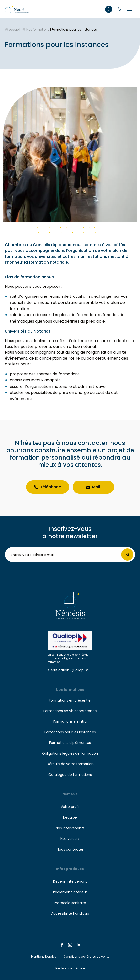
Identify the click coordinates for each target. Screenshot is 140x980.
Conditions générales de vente (86, 957)
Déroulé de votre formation (70, 764)
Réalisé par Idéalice (70, 968)
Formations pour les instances (70, 732)
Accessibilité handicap (70, 913)
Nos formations (70, 690)
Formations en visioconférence (70, 711)
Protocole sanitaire (70, 903)
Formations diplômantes (70, 743)
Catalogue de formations (70, 775)
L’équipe (70, 817)
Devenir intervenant (70, 881)
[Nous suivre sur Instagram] (70, 945)
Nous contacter (70, 849)
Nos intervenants (70, 828)
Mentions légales (44, 957)
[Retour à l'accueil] (17, 9)
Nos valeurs (70, 839)
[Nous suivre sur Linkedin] (78, 945)
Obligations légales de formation (70, 753)
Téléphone (48, 487)
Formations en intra (70, 721)
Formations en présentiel (70, 700)
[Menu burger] (129, 9)
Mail (93, 487)
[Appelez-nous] (119, 9)
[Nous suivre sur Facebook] (62, 945)
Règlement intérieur (70, 892)
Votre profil (70, 807)
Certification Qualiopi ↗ (68, 670)
